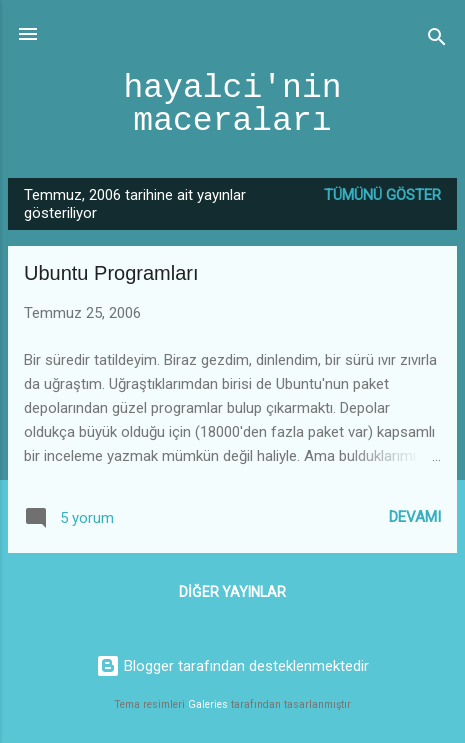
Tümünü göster (382, 195)
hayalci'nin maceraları (232, 104)
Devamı (415, 517)
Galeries (208, 704)
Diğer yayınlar (232, 592)
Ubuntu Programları (111, 273)
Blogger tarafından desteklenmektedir (232, 666)
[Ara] (437, 40)
